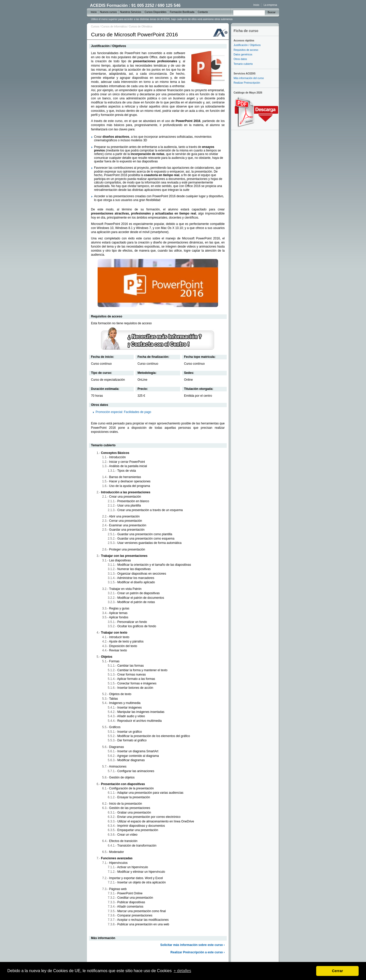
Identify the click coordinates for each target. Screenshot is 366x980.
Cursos (95, 27)
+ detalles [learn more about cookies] (182, 971)
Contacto (203, 12)
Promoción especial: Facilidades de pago (123, 412)
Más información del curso (249, 78)
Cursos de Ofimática (141, 27)
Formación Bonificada (182, 12)
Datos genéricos (243, 55)
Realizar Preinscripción (247, 83)
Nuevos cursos (108, 12)
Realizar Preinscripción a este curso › (198, 952)
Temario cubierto (243, 64)
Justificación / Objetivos (247, 45)
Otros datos (240, 59)
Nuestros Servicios (131, 12)
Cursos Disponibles (156, 12)
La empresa (270, 5)
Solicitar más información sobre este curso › (193, 945)
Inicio (256, 5)
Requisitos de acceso (246, 50)
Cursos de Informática (114, 27)
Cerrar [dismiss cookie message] (337, 971)
